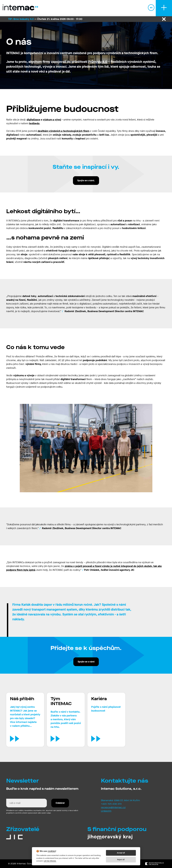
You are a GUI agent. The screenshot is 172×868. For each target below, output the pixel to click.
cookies (52, 851)
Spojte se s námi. (86, 180)
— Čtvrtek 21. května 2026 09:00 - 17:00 (45, 19)
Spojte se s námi (86, 662)
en (151, 8)
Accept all (121, 853)
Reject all (121, 860)
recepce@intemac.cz (113, 807)
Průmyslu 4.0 (98, 62)
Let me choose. (50, 861)
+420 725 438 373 (111, 804)
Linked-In (106, 811)
